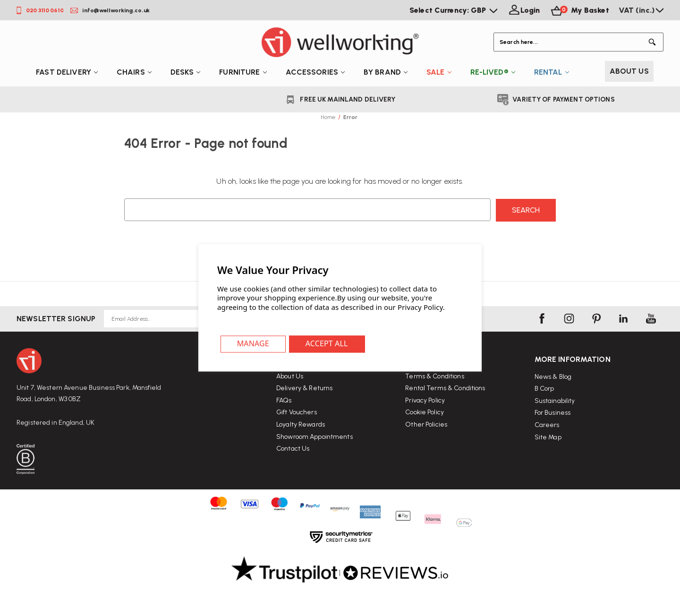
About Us (629, 71)
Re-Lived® (493, 72)
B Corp (544, 417)
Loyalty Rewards (301, 436)
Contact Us (293, 460)
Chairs (134, 72)
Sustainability (555, 430)
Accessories (315, 72)
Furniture (243, 72)
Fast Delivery (67, 72)
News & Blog (553, 406)
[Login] (523, 10)
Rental (552, 72)
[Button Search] (654, 42)
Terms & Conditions (434, 397)
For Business (553, 441)
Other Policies (426, 445)
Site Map (548, 466)
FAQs (284, 412)
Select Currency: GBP (453, 10)
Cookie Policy (425, 433)
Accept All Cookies (328, 344)
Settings (254, 344)
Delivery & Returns (304, 400)
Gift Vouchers (297, 424)
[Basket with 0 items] (579, 10)
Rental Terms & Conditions (445, 409)
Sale (439, 72)
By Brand (386, 72)
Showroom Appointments (314, 448)
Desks (186, 72)
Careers (547, 454)
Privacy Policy (425, 421)
